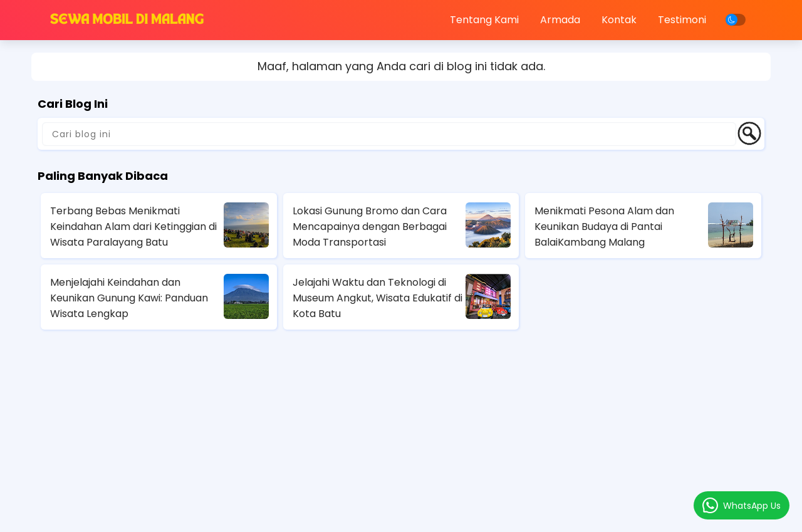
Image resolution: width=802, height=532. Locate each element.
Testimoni (682, 20)
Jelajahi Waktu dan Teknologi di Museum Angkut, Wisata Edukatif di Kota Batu (378, 298)
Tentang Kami (484, 20)
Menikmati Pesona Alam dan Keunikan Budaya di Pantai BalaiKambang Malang (604, 227)
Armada (560, 20)
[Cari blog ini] (389, 134)
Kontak (619, 20)
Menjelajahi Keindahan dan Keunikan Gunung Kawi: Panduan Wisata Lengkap (129, 298)
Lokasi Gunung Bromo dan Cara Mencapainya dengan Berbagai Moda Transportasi (370, 227)
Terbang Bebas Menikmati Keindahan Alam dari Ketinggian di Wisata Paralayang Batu (133, 227)
